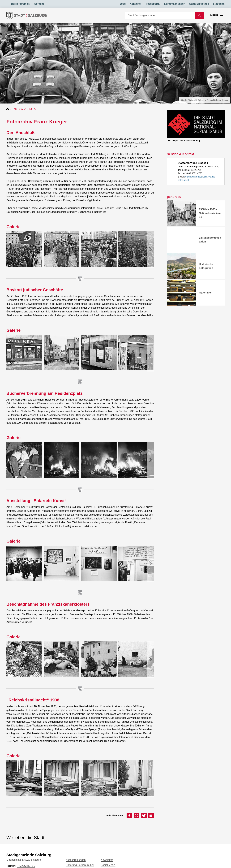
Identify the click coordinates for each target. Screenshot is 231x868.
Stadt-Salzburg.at (24, 109)
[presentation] (151, 250)
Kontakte (135, 4)
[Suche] (160, 16)
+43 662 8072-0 (26, 866)
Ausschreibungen (76, 860)
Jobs (123, 4)
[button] (129, 816)
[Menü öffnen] (217, 16)
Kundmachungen (175, 4)
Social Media (108, 865)
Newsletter (107, 860)
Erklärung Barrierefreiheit (80, 865)
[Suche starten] (200, 16)
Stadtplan (219, 4)
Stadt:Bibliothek (199, 4)
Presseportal (152, 4)
